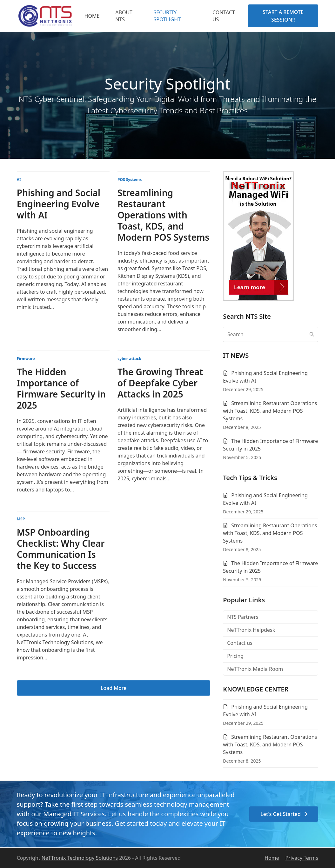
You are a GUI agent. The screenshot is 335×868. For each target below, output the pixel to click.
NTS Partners (243, 617)
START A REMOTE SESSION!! (283, 16)
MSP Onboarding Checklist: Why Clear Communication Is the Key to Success (61, 549)
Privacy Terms (302, 858)
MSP (21, 519)
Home (272, 858)
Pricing (235, 656)
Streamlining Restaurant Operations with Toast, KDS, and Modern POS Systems (163, 215)
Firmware (26, 359)
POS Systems (130, 180)
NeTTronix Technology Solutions (80, 858)
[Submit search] (312, 334)
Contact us (240, 643)
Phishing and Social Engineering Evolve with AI (59, 204)
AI (19, 180)
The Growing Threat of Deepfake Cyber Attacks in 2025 (160, 383)
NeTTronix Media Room (255, 669)
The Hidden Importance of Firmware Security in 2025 (61, 388)
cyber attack (129, 359)
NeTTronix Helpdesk (251, 630)
